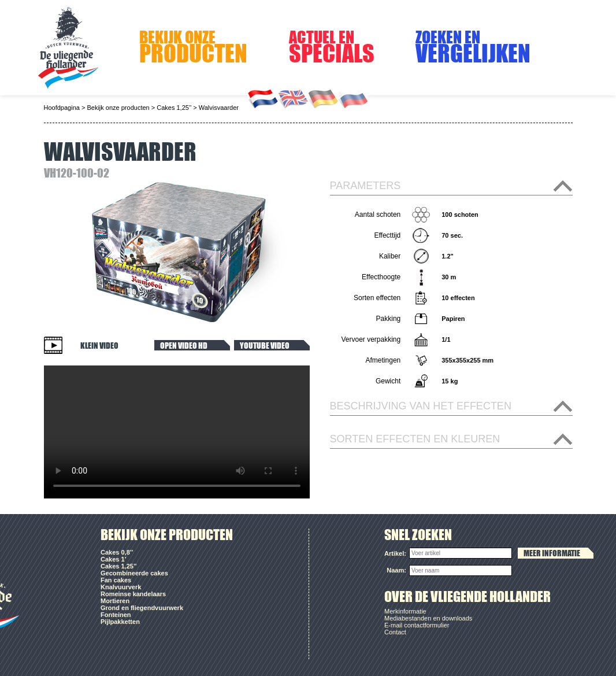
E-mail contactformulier (417, 625)
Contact (395, 632)
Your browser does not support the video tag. (177, 432)
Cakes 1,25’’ (174, 108)
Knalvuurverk (121, 587)
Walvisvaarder (219, 108)
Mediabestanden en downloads (428, 618)
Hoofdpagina (62, 108)
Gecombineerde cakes (134, 573)
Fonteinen (116, 615)
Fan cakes (116, 580)
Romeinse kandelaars (133, 594)
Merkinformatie (405, 611)
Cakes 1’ (114, 559)
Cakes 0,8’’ (117, 552)
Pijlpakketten (120, 622)
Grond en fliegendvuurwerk (142, 608)
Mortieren (115, 601)
